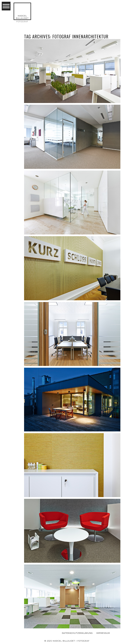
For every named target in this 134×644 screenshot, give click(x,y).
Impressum (103, 633)
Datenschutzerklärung (77, 633)
